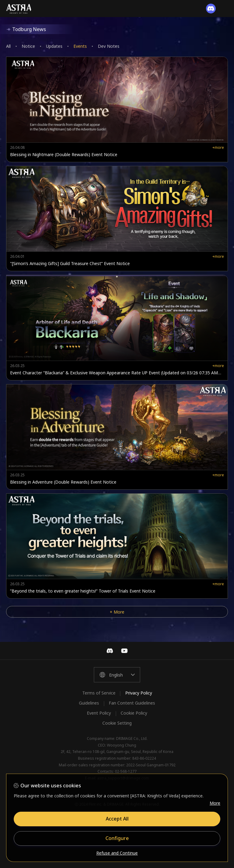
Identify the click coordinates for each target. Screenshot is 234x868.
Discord (110, 651)
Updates (54, 46)
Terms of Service (99, 693)
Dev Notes (109, 46)
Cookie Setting (117, 723)
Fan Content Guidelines (132, 703)
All (8, 46)
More (215, 803)
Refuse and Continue (117, 853)
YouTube (124, 651)
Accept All (117, 819)
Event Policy (99, 713)
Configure (117, 838)
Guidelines (89, 703)
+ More (117, 612)
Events (80, 46)
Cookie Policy (134, 713)
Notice (28, 46)
